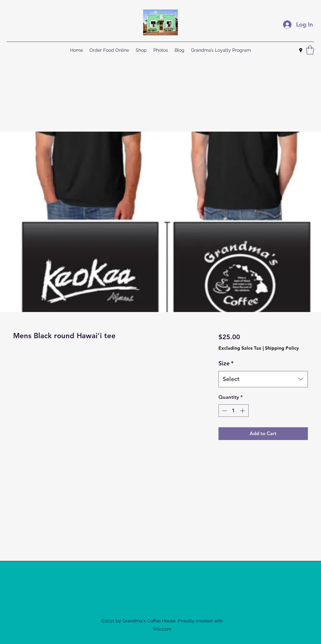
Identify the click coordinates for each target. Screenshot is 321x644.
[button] (310, 50)
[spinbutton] (233, 411)
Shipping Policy (282, 348)
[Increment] (243, 411)
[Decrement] (224, 411)
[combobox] (263, 379)
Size (226, 363)
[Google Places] (301, 50)
